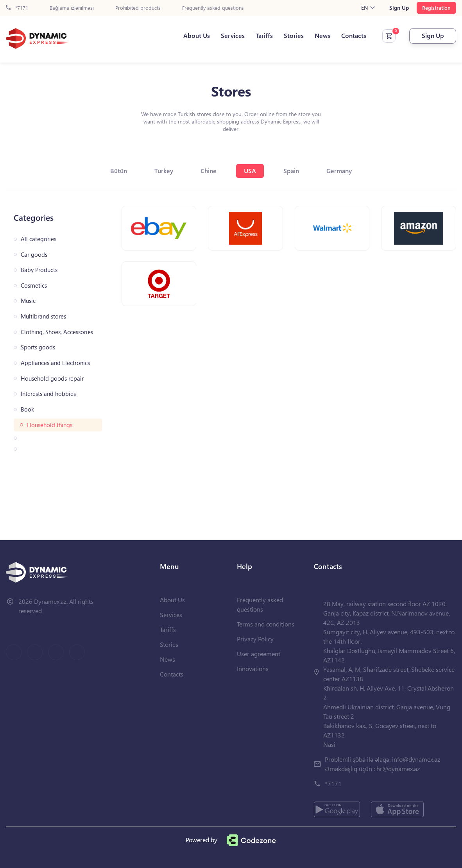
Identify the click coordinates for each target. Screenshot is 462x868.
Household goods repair (52, 379)
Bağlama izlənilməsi (72, 8)
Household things (50, 425)
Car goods (34, 255)
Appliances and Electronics (55, 363)
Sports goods (38, 347)
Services (233, 36)
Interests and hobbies (48, 394)
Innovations (253, 668)
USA (250, 171)
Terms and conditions (266, 624)
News (322, 36)
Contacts (354, 36)
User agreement (259, 654)
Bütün (119, 171)
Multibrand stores (43, 316)
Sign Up (399, 8)
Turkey (164, 171)
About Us (197, 36)
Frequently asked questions (213, 8)
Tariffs (264, 36)
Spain (291, 171)
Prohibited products (138, 8)
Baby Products (39, 270)
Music (28, 301)
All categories (38, 239)
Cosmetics (34, 285)
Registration (436, 8)
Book (27, 409)
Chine (209, 171)
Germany (339, 171)
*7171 (17, 8)
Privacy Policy (255, 639)
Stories (294, 36)
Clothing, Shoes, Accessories (57, 332)
